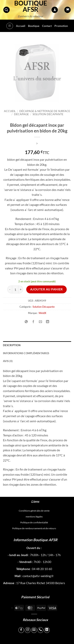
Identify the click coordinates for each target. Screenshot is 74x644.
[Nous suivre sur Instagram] (28, 630)
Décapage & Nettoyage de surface (45, 111)
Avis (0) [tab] (8, 361)
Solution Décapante (48, 114)
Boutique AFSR (31, 6)
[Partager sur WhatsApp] (26, 322)
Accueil (21, 26)
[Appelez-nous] (40, 630)
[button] (7, 10)
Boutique (34, 26)
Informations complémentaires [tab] (26, 353)
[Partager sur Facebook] (33, 322)
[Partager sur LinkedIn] (48, 322)
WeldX (42, 313)
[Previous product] (37, 144)
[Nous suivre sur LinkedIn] (47, 630)
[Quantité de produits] (15, 289)
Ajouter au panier (46, 289)
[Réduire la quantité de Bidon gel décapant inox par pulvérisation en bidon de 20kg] (10, 289)
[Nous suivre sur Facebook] (21, 630)
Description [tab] (12, 345)
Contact (47, 26)
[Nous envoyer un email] (34, 630)
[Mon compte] (55, 10)
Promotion (61, 26)
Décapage (21, 114)
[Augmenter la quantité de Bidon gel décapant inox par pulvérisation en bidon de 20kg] (21, 289)
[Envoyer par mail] (41, 322)
